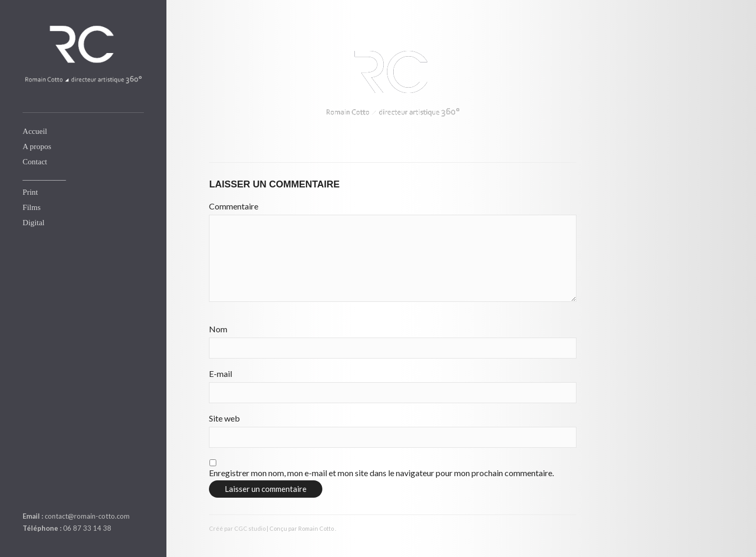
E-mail (220, 374)
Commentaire (234, 206)
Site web (224, 418)
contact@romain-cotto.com (87, 516)
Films (31, 207)
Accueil (35, 131)
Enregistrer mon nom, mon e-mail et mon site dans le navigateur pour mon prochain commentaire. (381, 473)
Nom (218, 329)
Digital (34, 223)
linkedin (29, 491)
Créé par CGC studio (237, 528)
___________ (44, 177)
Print (30, 192)
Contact (35, 162)
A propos (37, 146)
